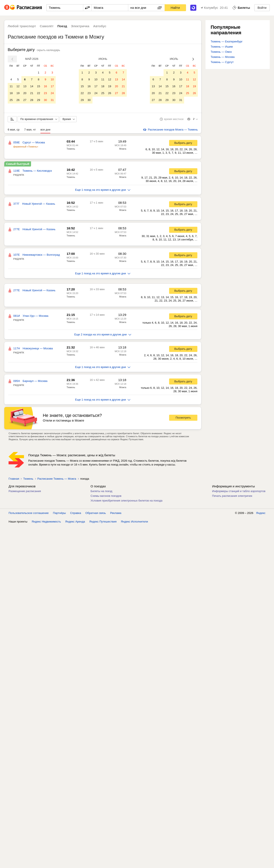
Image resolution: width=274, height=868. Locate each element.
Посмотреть (183, 418)
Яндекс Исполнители (135, 522)
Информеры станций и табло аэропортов (239, 492)
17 (52, 86)
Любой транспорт (22, 26)
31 (52, 100)
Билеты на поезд (101, 492)
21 (32, 93)
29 (39, 100)
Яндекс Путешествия (103, 522)
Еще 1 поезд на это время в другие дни (103, 191)
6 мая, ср (14, 130)
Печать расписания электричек (232, 497)
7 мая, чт (30, 130)
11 (11, 86)
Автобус (100, 26)
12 (18, 86)
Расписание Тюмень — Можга (57, 480)
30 (45, 100)
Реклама (116, 514)
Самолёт (47, 26)
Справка (76, 514)
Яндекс (261, 514)
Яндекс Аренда (75, 522)
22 (39, 93)
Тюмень (71, 150)
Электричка (80, 26)
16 (45, 86)
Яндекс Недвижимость (46, 522)
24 (52, 93)
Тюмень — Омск (221, 52)
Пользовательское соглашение (29, 514)
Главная (14, 480)
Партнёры (59, 514)
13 (25, 86)
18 (11, 93)
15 (39, 86)
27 (25, 100)
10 (52, 79)
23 (45, 93)
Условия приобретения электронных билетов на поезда (127, 501)
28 (32, 100)
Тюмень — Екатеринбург (227, 41)
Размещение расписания (25, 492)
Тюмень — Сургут (222, 62)
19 (18, 93)
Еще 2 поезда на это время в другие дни (103, 335)
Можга (123, 150)
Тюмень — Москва (223, 57)
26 (18, 100)
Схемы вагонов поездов (106, 497)
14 (32, 86)
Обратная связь (96, 514)
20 (25, 93)
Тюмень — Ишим (222, 47)
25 (11, 100)
